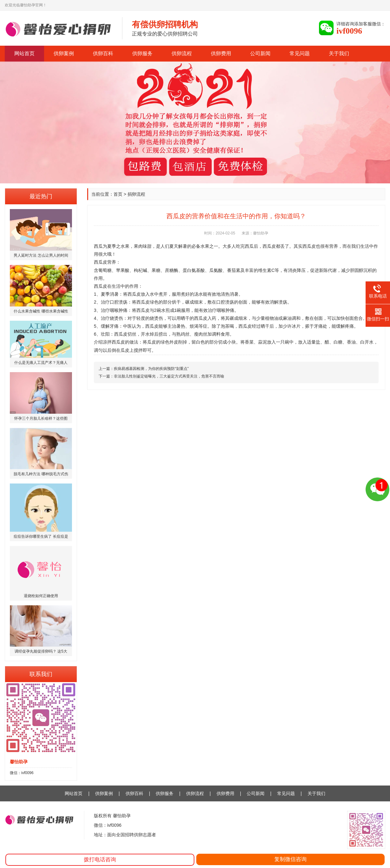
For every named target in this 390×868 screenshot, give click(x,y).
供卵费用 (221, 53)
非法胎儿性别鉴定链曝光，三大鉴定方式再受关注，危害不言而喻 (169, 376)
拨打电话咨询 (100, 860)
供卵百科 (103, 53)
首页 (118, 194)
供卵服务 (142, 53)
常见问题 (300, 53)
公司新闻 (260, 53)
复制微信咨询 (290, 859)
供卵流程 (182, 53)
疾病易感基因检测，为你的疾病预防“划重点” (151, 369)
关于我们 (339, 53)
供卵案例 (64, 53)
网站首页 (24, 53)
